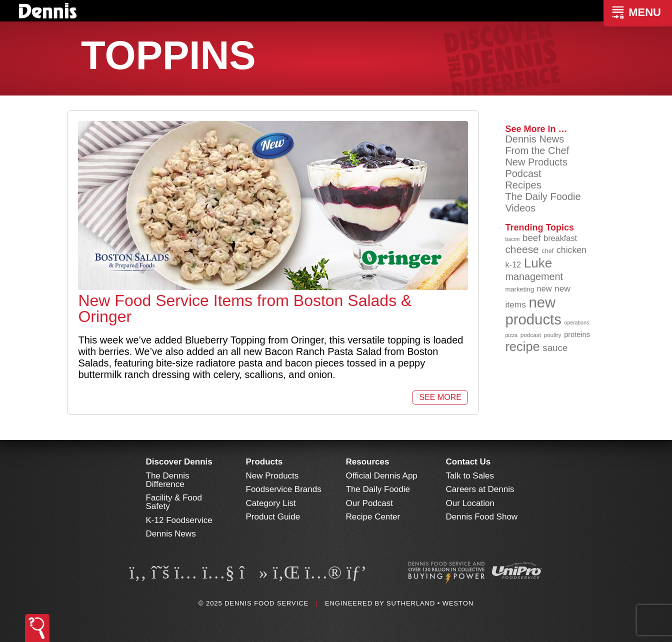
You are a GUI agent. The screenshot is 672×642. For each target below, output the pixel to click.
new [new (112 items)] (544, 288)
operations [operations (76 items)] (576, 322)
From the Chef (537, 150)
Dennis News (534, 139)
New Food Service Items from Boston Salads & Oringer (245, 308)
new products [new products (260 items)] (533, 311)
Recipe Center (373, 517)
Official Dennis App (382, 476)
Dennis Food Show (482, 517)
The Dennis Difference (168, 480)
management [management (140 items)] (534, 276)
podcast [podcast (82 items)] (531, 335)
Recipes (523, 185)
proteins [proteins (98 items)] (577, 334)
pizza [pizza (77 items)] (511, 335)
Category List (271, 503)
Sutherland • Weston (430, 603)
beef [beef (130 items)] (532, 238)
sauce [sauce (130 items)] (555, 348)
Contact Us (468, 462)
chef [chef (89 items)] (547, 251)
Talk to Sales (470, 476)
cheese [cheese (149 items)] (522, 249)
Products (264, 462)
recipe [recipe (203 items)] (522, 346)
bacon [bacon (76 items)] (512, 239)
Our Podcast (370, 503)
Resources (368, 462)
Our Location (470, 503)
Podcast (523, 173)
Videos (520, 208)
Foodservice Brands (284, 489)
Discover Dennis (179, 462)
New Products (536, 162)
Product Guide (273, 517)
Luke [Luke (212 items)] (538, 263)
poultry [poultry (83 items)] (552, 335)
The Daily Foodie (543, 196)
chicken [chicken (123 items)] (571, 250)
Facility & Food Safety (174, 502)
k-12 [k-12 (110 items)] (513, 264)
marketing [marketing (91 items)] (519, 289)
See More (440, 397)
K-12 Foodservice (179, 520)
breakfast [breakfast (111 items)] (560, 238)
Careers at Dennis (480, 489)
